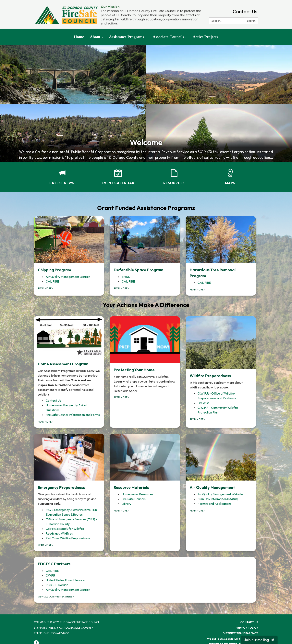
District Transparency (240, 633)
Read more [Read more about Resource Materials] (122, 511)
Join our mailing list (259, 640)
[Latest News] (62, 174)
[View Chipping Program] (69, 244)
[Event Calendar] (118, 174)
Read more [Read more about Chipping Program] (46, 288)
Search (251, 21)
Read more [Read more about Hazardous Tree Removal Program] (197, 290)
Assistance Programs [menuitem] (127, 37)
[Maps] (230, 174)
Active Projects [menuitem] (205, 37)
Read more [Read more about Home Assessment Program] (46, 422)
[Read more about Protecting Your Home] (145, 372)
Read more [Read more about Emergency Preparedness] (46, 545)
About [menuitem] (95, 37)
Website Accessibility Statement (233, 639)
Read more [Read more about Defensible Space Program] (122, 288)
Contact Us (245, 11)
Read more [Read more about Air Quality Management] (197, 511)
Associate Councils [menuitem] (168, 37)
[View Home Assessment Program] (69, 357)
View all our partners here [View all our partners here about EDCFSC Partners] (56, 597)
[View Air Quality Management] (221, 462)
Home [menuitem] (79, 37)
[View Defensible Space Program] (145, 244)
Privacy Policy (247, 628)
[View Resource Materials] (145, 462)
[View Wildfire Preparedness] (221, 353)
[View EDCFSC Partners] (145, 564)
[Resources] (174, 174)
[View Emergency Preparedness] (69, 470)
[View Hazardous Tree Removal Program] (221, 247)
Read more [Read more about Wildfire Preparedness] (197, 419)
